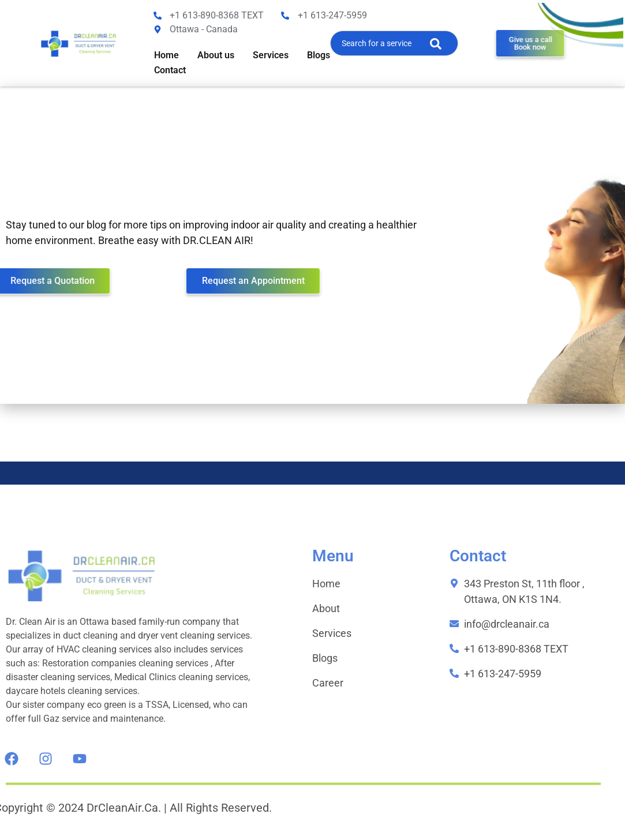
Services (271, 55)
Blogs (319, 55)
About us (216, 55)
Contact (170, 70)
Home (166, 55)
